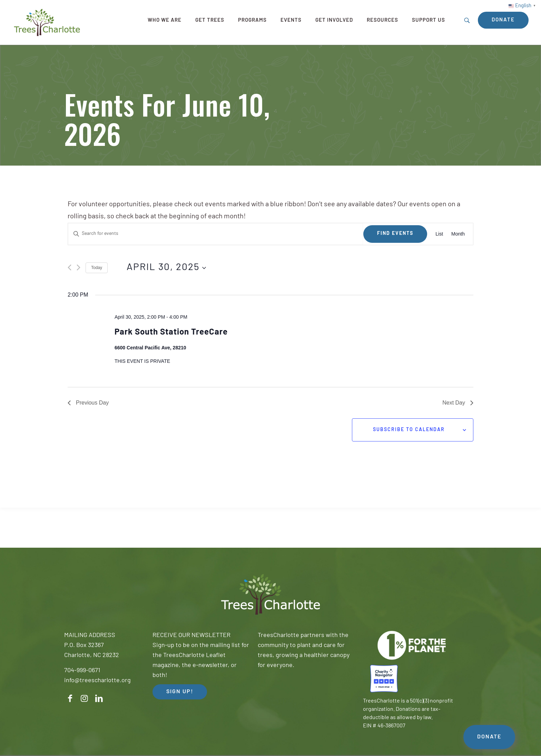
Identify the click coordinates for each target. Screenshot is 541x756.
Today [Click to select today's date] (97, 268)
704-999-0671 (82, 671)
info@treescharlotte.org (97, 681)
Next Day (458, 403)
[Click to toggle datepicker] (166, 268)
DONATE (489, 737)
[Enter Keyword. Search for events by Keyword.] (216, 234)
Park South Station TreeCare (171, 332)
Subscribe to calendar (409, 430)
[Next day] (78, 267)
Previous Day (88, 403)
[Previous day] (70, 267)
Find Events (395, 234)
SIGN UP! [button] (180, 692)
